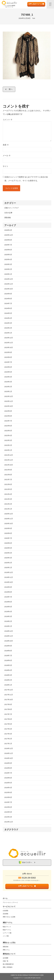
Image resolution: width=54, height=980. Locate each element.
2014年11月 (9, 822)
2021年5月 (8, 489)
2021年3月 (8, 499)
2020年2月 (8, 563)
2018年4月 (8, 670)
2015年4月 (8, 817)
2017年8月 (8, 709)
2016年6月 (8, 778)
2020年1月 (8, 567)
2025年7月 (8, 245)
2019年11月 (9, 577)
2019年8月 (8, 592)
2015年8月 (8, 797)
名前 (6, 145)
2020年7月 (8, 538)
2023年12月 (9, 338)
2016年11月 (9, 753)
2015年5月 (8, 812)
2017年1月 (8, 744)
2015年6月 (8, 807)
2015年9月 (8, 792)
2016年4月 (8, 788)
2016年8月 (8, 768)
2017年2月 (8, 739)
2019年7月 (8, 597)
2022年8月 (8, 416)
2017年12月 (9, 690)
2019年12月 (9, 572)
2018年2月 (8, 680)
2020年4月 (8, 553)
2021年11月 (9, 460)
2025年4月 (8, 259)
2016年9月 (8, 763)
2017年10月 (9, 700)
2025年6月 (8, 250)
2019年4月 (8, 612)
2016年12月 (9, 748)
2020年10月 (9, 523)
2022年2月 (8, 445)
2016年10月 (9, 758)
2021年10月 (9, 465)
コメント (8, 120)
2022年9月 (8, 411)
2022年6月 (8, 426)
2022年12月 (9, 396)
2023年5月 (8, 372)
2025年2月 (8, 269)
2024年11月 (9, 284)
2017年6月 (8, 719)
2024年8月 (8, 299)
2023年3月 (8, 382)
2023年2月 (8, 387)
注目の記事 (8, 213)
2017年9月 (8, 704)
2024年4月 (8, 318)
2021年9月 (8, 470)
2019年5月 (8, 607)
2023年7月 (8, 362)
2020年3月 (8, 558)
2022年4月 (8, 435)
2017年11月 (9, 695)
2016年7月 (8, 773)
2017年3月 (8, 734)
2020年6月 (8, 543)
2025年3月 (8, 264)
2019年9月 (8, 587)
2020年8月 (8, 533)
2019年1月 (8, 626)
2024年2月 (8, 328)
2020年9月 (8, 528)
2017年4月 (8, 729)
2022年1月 (8, 450)
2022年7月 (8, 421)
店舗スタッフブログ (12, 208)
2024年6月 (8, 308)
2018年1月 (8, 685)
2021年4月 (8, 494)
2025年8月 (8, 240)
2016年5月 (8, 783)
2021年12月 (9, 455)
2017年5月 (8, 724)
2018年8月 (8, 651)
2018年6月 (8, 660)
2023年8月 (8, 357)
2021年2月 (8, 504)
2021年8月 (8, 475)
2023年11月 (9, 343)
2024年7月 (8, 303)
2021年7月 (8, 479)
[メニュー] (50, 4)
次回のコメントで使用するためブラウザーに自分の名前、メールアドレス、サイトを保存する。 (26, 179)
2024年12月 (9, 279)
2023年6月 (8, 367)
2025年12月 (9, 235)
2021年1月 (8, 509)
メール (7, 156)
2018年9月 (8, 646)
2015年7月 (8, 802)
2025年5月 (8, 255)
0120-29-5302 (29, 878)
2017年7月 (8, 714)
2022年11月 (9, 401)
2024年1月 (8, 333)
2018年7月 (8, 656)
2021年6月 (8, 484)
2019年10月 (9, 582)
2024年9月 (8, 294)
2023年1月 (8, 391)
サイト (5, 166)
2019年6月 (8, 602)
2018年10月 (9, 641)
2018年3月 (8, 675)
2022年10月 (9, 406)
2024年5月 (8, 313)
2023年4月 (8, 377)
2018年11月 (9, 636)
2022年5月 (8, 431)
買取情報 (8, 218)
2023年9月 (8, 352)
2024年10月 (9, 289)
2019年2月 (8, 621)
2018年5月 (8, 665)
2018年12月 (9, 631)
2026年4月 (8, 230)
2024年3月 (8, 323)
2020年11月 (9, 519)
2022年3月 (8, 440)
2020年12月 (9, 514)
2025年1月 (8, 274)
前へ (11, 89)
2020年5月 (8, 548)
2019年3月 (8, 616)
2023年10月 (9, 347)
